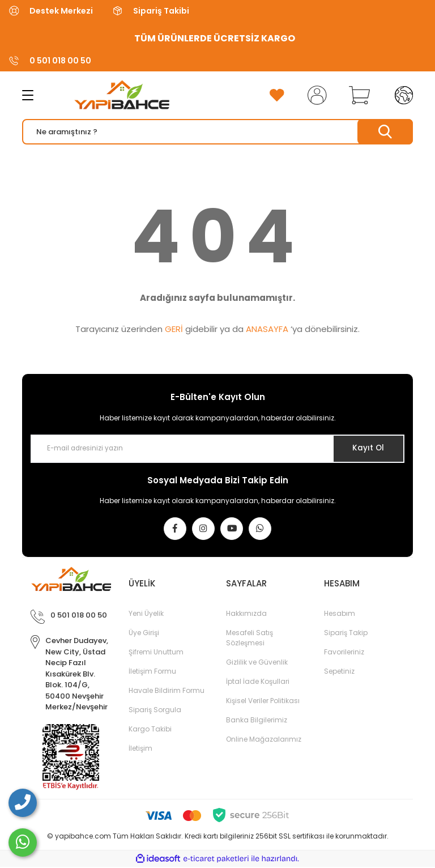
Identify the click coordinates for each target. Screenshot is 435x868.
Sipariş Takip (346, 634)
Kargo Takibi (150, 730)
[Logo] (112, 95)
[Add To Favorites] (277, 95)
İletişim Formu (152, 672)
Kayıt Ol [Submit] (367, 448)
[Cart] (357, 95)
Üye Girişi (144, 634)
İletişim (140, 749)
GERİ (174, 329)
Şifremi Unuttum (156, 653)
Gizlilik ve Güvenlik (257, 663)
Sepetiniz (339, 672)
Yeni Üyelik (146, 614)
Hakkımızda (246, 614)
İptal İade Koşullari (258, 682)
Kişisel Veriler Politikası (263, 702)
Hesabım (340, 614)
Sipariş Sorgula (155, 711)
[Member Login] (315, 95)
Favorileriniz (344, 653)
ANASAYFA (267, 329)
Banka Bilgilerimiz (257, 721)
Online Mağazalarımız (264, 740)
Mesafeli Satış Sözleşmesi (250, 639)
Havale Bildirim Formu (167, 692)
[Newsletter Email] (217, 449)
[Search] (217, 132)
